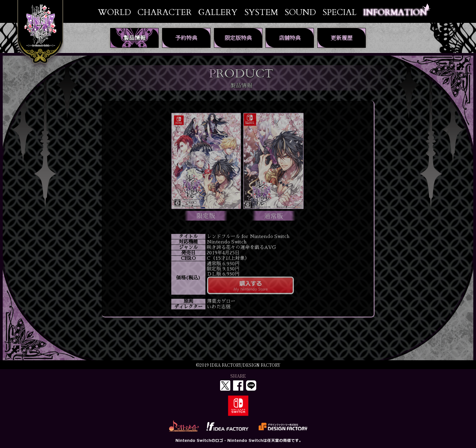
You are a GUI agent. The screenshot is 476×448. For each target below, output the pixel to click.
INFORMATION (395, 12)
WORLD (114, 12)
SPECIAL (340, 12)
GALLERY (218, 12)
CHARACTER (165, 12)
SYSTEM (261, 12)
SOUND (300, 12)
